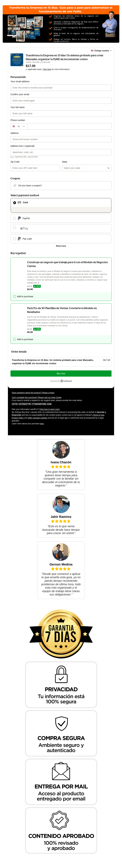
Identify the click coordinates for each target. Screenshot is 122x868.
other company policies (38, 418)
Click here (47, 69)
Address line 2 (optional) (22, 146)
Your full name (18, 107)
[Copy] (32, 404)
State (65, 162)
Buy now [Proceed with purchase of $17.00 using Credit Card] (61, 374)
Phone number (18, 120)
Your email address (20, 81)
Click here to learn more (49, 409)
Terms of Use (98, 415)
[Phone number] (69, 126)
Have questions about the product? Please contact (33, 393)
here (42, 424)
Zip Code (15, 162)
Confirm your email (20, 94)
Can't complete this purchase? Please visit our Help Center (37, 398)
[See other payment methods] (61, 246)
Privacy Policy (18, 418)
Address (15, 133)
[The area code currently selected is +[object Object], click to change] (19, 126)
